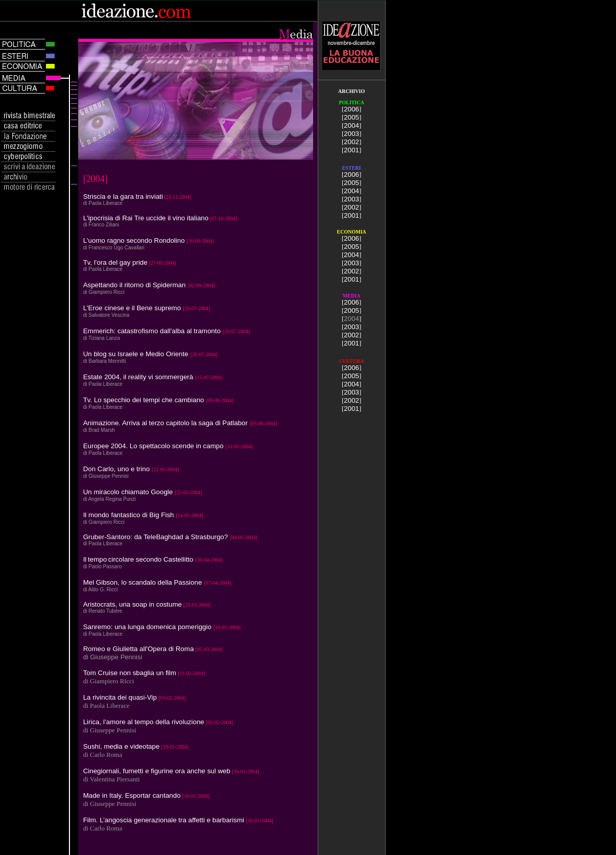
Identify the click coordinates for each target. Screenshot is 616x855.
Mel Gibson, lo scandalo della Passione (143, 582)
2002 (351, 142)
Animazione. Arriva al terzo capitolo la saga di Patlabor (165, 423)
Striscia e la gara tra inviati (123, 197)
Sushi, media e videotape (122, 746)
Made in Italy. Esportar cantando (132, 795)
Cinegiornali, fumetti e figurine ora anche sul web (157, 771)
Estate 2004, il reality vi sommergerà (138, 377)
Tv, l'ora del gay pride (115, 262)
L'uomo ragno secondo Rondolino (134, 240)
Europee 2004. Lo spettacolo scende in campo (153, 446)
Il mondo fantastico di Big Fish (129, 515)
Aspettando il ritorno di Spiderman (135, 285)
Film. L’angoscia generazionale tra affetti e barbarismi (164, 820)
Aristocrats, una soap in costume (133, 604)
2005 (351, 117)
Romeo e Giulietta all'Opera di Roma (139, 649)
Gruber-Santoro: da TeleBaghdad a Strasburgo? (157, 537)
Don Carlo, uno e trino (116, 469)
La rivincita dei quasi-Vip (120, 697)
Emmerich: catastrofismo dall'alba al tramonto (152, 331)
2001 (351, 150)
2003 (351, 134)
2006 (351, 109)
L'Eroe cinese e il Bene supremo (132, 308)
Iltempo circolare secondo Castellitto (138, 559)
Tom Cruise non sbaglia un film (130, 673)
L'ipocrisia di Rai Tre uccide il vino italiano (146, 218)
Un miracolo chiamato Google (128, 492)
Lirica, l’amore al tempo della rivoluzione (144, 722)
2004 (351, 125)
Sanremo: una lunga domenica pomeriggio (147, 627)
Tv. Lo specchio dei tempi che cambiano (144, 400)
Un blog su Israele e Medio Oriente (136, 354)
